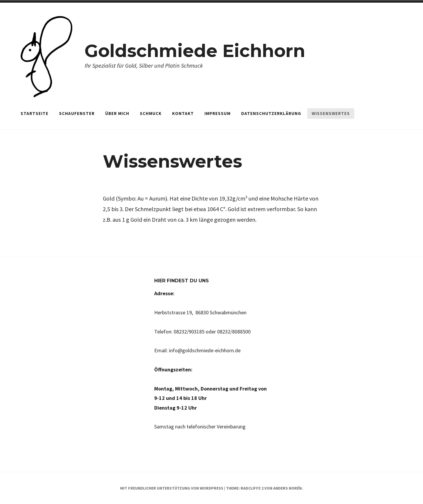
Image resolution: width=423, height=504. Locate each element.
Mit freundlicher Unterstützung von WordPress (172, 488)
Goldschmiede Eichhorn (195, 51)
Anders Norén (287, 488)
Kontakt (183, 113)
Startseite (35, 113)
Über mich (117, 113)
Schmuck (151, 113)
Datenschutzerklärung (271, 113)
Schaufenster (77, 113)
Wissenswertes (331, 113)
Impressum (218, 113)
